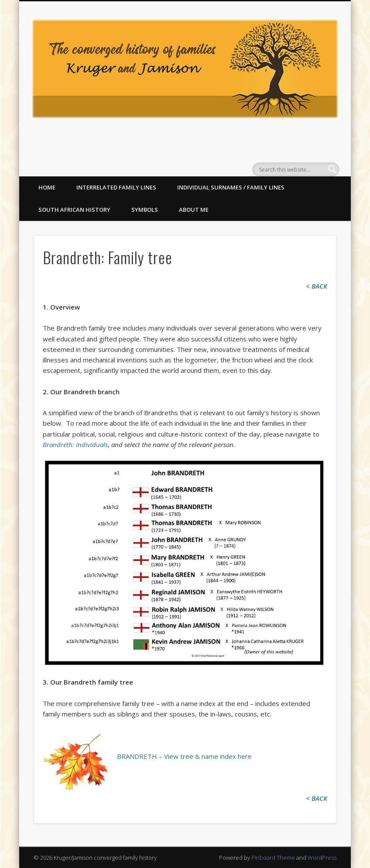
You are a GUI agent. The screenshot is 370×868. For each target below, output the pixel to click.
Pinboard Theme (273, 858)
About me (194, 210)
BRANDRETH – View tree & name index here (184, 756)
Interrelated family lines (116, 187)
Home (47, 187)
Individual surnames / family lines (231, 187)
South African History (74, 210)
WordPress (322, 858)
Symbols (145, 210)
